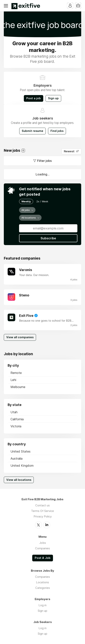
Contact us (42, 505)
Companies (42, 548)
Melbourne (18, 387)
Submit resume (32, 131)
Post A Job (43, 558)
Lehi (13, 380)
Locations (42, 582)
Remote (16, 373)
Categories (43, 588)
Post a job (34, 98)
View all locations (19, 480)
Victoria (16, 426)
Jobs (43, 543)
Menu (7, 6)
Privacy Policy (43, 516)
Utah (14, 412)
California (17, 419)
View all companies (20, 337)
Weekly (26, 201)
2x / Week (42, 201)
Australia (16, 458)
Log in (42, 605)
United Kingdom (22, 466)
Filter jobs (44, 161)
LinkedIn (47, 525)
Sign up (53, 98)
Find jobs (57, 131)
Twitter (38, 525)
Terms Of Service (42, 511)
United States (20, 451)
